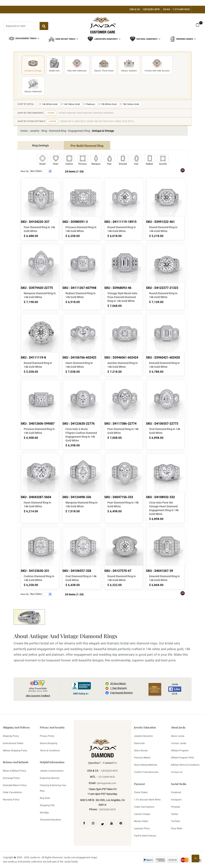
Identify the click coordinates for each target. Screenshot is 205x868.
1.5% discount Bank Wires (147, 800)
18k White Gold (109, 104)
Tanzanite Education (50, 820)
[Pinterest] (121, 823)
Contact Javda (179, 743)
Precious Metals (142, 758)
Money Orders (141, 821)
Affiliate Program (180, 751)
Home (24, 131)
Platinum (90, 104)
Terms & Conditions (50, 751)
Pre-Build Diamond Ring (87, 146)
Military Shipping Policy (15, 751)
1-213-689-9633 (181, 9)
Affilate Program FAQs (182, 758)
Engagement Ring (79, 131)
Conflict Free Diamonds (146, 772)
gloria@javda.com (107, 783)
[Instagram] (93, 823)
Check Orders (141, 792)
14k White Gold (50, 104)
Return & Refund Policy (15, 771)
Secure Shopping (49, 743)
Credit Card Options (144, 807)
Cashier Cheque (142, 814)
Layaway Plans (142, 828)
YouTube (175, 821)
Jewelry (35, 131)
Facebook (176, 792)
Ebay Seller (177, 828)
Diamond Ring (58, 131)
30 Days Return (118, 684)
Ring (44, 131)
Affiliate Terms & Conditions (185, 765)
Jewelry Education (143, 736)
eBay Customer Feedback (38, 696)
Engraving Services (50, 778)
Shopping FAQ (47, 805)
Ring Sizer (45, 798)
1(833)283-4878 (151, 9)
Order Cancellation (12, 792)
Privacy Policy (47, 736)
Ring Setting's (40, 145)
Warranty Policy (11, 800)
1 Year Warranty (119, 688)
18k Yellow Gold (131, 104)
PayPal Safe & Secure (145, 836)
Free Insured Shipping (121, 693)
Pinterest (176, 807)
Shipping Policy (11, 736)
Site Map (44, 813)
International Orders (13, 743)
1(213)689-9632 (107, 777)
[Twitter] (102, 823)
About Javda (178, 736)
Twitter (174, 814)
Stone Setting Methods (146, 765)
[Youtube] (112, 823)
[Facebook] (84, 823)
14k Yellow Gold (72, 104)
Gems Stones (141, 751)
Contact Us (177, 772)
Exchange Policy (11, 778)
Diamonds (139, 743)
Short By (25, 171)
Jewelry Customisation (52, 771)
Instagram (176, 800)
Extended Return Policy (15, 785)
